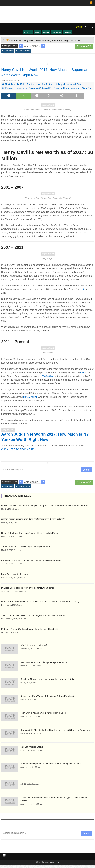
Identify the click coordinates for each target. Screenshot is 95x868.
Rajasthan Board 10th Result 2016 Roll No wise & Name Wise (31, 560)
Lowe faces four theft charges (15, 574)
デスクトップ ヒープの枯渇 (34, 645)
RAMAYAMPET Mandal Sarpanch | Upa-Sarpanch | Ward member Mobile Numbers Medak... (45, 505)
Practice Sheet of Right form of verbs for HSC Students (28, 588)
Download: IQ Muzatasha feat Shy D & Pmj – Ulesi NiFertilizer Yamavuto (55, 730)
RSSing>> (28, 32)
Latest (38, 32)
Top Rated (56, 32)
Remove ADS (84, 46)
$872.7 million (30, 397)
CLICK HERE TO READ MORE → (19, 449)
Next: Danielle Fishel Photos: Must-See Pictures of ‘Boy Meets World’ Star (41, 84)
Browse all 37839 (23, 51)
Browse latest (8, 51)
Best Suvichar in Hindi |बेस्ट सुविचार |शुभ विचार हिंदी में (44, 662)
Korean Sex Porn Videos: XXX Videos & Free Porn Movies (48, 696)
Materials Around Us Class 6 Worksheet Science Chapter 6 (29, 629)
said (83, 289)
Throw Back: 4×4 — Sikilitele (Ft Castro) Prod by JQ (26, 547)
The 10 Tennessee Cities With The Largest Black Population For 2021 (35, 615)
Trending (67, 32)
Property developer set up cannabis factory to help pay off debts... (52, 764)
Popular (46, 32)
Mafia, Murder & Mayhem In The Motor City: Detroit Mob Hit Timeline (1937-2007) (40, 602)
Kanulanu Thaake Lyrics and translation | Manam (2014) (47, 679)
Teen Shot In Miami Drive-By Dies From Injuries (43, 713)
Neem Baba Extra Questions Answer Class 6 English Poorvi (30, 533)
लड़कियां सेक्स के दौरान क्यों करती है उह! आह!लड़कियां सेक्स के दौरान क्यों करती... (34, 519)
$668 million (48, 376)
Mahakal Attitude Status (32, 747)
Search (86, 470)
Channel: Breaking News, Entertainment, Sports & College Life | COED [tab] (44, 40)
